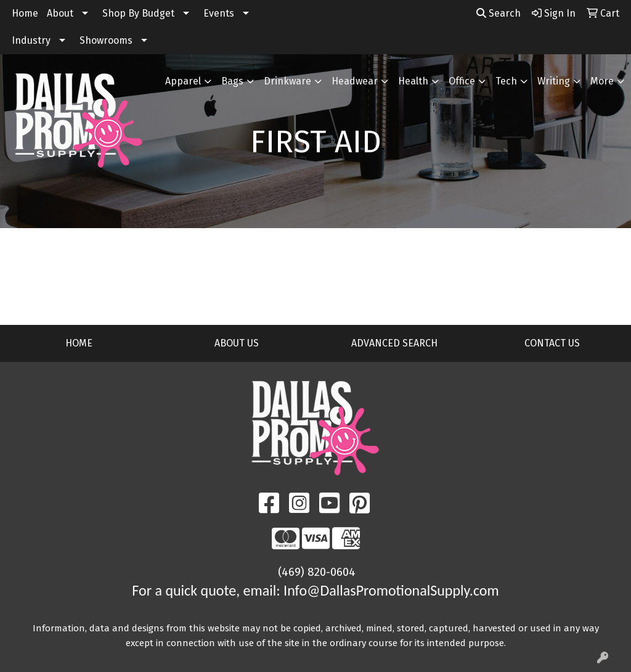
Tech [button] (506, 81)
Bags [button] (232, 81)
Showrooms (106, 40)
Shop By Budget (138, 13)
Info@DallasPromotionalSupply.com (391, 590)
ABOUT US (237, 343)
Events (219, 13)
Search (499, 13)
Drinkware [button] (287, 81)
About (60, 13)
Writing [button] (554, 81)
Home (25, 13)
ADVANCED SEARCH (394, 343)
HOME (79, 343)
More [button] (602, 81)
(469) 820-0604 (317, 572)
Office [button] (462, 81)
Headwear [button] (355, 81)
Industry (31, 40)
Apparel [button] (183, 81)
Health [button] (413, 81)
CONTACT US (552, 343)
